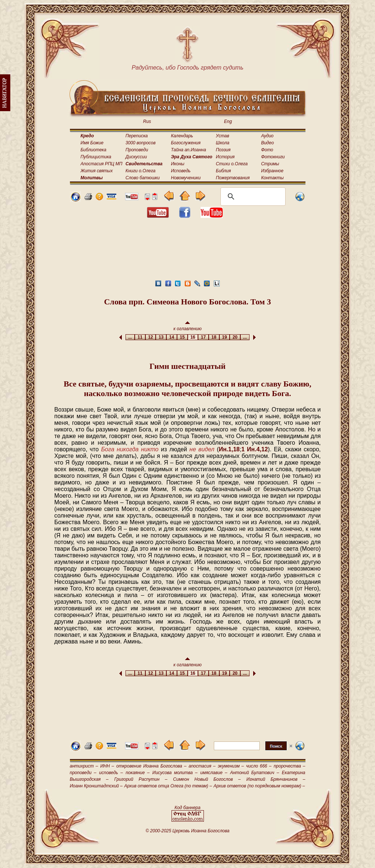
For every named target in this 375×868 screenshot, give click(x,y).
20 (235, 337)
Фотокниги (273, 157)
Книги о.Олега (140, 171)
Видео (267, 143)
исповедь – (111, 773)
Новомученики (186, 178)
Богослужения (186, 143)
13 (161, 337)
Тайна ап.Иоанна (189, 150)
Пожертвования (233, 178)
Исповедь (181, 171)
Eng (228, 121)
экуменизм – (231, 766)
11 (140, 337)
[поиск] (252, 197)
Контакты (272, 178)
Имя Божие (92, 143)
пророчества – (290, 766)
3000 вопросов (141, 143)
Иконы (178, 164)
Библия (224, 171)
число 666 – (259, 766)
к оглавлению (187, 326)
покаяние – (137, 773)
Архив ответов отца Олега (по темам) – (168, 786)
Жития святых (97, 171)
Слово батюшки (143, 178)
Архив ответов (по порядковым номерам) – (259, 786)
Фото (267, 150)
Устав (223, 136)
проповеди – (83, 773)
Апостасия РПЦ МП (102, 164)
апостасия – (202, 766)
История (225, 157)
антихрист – (84, 766)
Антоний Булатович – (254, 773)
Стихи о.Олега (232, 164)
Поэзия (223, 150)
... (130, 337)
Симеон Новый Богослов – (207, 779)
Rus (147, 121)
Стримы (270, 164)
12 (151, 337)
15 (182, 337)
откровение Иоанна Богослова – (151, 766)
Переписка (137, 136)
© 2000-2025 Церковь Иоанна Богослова (188, 831)
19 (225, 337)
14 (172, 337)
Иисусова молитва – (175, 773)
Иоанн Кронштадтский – (96, 786)
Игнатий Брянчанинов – (276, 779)
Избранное (272, 171)
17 (203, 337)
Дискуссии (136, 157)
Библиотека (93, 150)
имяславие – (214, 773)
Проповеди (137, 150)
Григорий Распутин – (141, 779)
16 (193, 337)
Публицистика (96, 157)
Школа (223, 143)
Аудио (267, 136)
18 (214, 337)
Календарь (182, 136)
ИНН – (107, 766)
